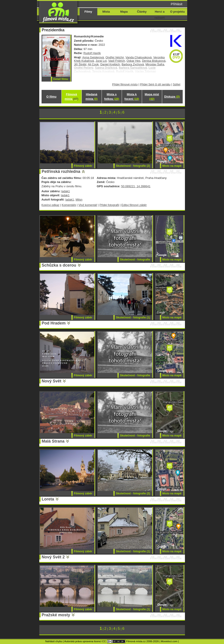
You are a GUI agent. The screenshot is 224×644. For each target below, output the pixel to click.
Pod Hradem (54, 323)
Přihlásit (176, 4)
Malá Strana (53, 441)
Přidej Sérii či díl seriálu (155, 84)
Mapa (124, 12)
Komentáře (69, 205)
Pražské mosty (56, 615)
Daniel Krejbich (110, 64)
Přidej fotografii (109, 205)
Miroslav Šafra (155, 64)
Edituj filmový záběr (134, 205)
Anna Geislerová (93, 57)
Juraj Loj (101, 61)
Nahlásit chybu (54, 641)
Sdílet (176, 84)
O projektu (178, 12)
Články (142, 12)
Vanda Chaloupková (139, 57)
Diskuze (172, 97)
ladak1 (65, 191)
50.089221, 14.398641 (136, 186)
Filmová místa (71, 97)
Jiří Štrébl (80, 64)
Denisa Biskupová (154, 61)
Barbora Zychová (133, 64)
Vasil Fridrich (117, 61)
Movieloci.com (169, 641)
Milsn (79, 200)
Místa (106, 12)
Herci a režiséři (160, 15)
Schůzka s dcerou (59, 265)
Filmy (88, 12)
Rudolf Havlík (92, 53)
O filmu (51, 97)
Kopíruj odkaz (50, 205)
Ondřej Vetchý (115, 57)
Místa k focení (132, 97)
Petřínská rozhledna (61, 171)
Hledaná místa (92, 97)
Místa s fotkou (112, 97)
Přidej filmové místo (125, 84)
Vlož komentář (88, 205)
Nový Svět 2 (53, 557)
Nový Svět (52, 381)
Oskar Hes (134, 61)
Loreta (48, 499)
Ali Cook (93, 64)
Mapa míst (152, 97)
